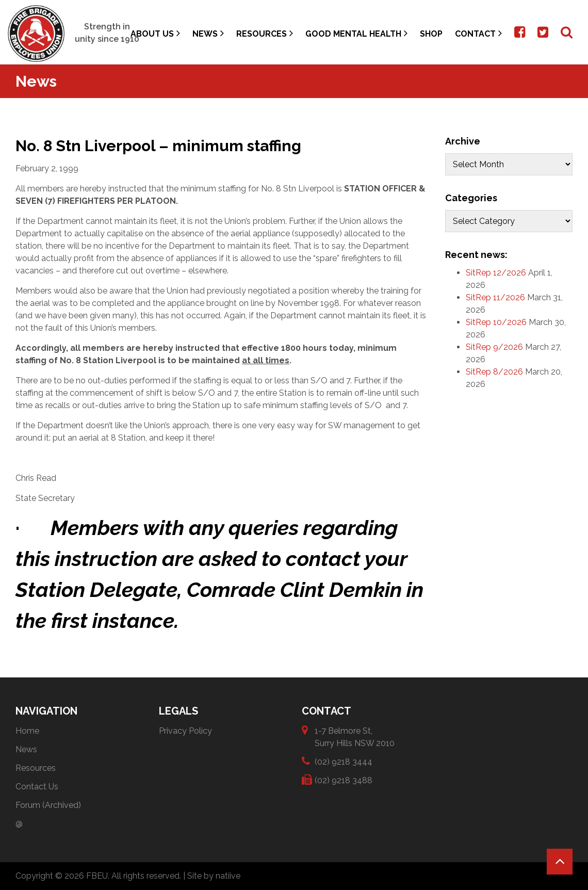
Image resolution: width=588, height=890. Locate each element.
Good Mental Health (356, 33)
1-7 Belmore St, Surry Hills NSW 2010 (355, 737)
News (208, 33)
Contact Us (37, 787)
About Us (155, 33)
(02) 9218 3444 (344, 761)
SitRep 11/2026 (495, 297)
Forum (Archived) (48, 805)
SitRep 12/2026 (496, 273)
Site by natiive (214, 876)
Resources (265, 33)
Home (27, 731)
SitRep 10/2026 (496, 322)
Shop (431, 34)
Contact (478, 33)
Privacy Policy (185, 731)
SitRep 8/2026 (494, 372)
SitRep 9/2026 (494, 347)
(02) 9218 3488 (344, 780)
